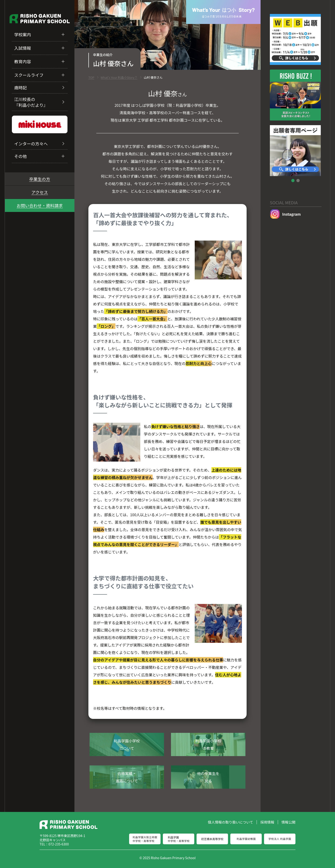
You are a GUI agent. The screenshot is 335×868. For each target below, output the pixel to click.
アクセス (40, 192)
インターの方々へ (31, 144)
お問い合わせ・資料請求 (40, 205)
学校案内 (23, 34)
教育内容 (23, 61)
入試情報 (23, 48)
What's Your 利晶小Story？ (119, 77)
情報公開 (288, 822)
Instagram (285, 214)
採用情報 (267, 822)
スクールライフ (29, 75)
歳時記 (20, 87)
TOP (91, 77)
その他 (20, 156)
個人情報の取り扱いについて (230, 822)
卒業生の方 (40, 179)
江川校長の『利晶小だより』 (31, 102)
